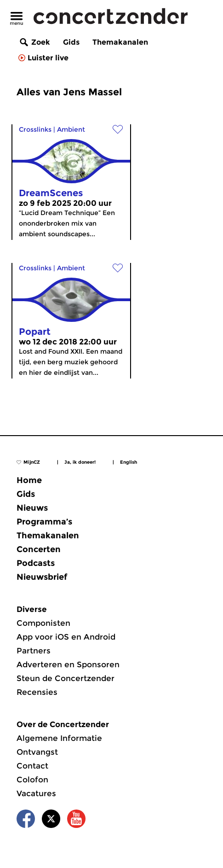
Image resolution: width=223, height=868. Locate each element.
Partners (34, 651)
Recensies (37, 692)
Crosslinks (35, 129)
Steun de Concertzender (66, 678)
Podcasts (36, 563)
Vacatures (36, 793)
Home (29, 480)
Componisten (43, 623)
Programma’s (44, 522)
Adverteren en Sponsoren (68, 664)
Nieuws (32, 508)
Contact (32, 766)
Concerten (39, 549)
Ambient (71, 129)
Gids (71, 42)
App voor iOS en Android (66, 637)
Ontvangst (37, 752)
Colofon (32, 780)
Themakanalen (120, 42)
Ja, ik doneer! (80, 462)
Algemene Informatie (59, 738)
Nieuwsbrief (42, 577)
